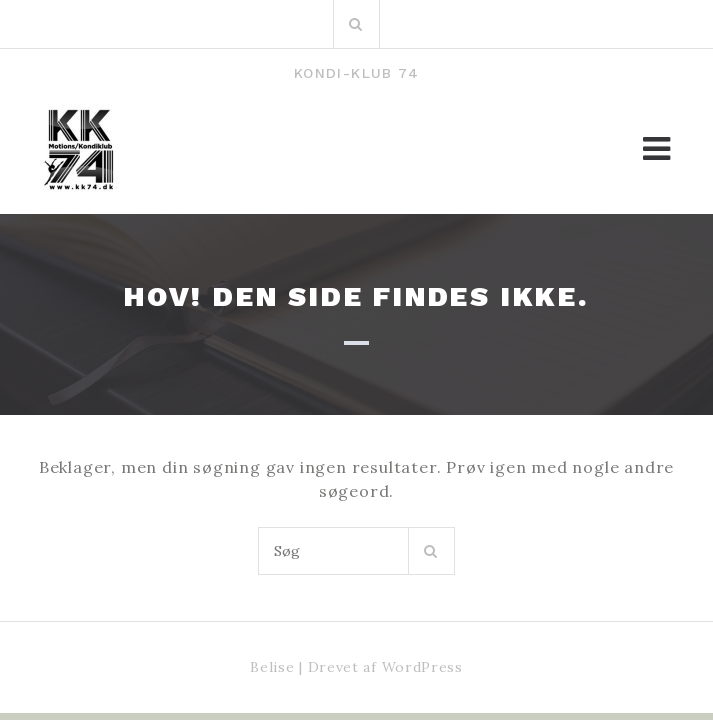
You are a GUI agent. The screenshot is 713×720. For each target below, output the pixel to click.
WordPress (422, 667)
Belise (272, 667)
